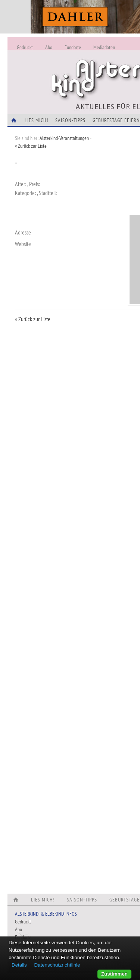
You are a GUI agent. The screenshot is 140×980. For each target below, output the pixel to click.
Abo (49, 47)
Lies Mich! (36, 120)
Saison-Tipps (70, 120)
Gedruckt (25, 47)
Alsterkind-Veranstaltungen (64, 138)
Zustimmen (114, 974)
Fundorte (73, 47)
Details (19, 965)
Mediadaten (104, 47)
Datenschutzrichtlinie (57, 965)
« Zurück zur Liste (31, 146)
